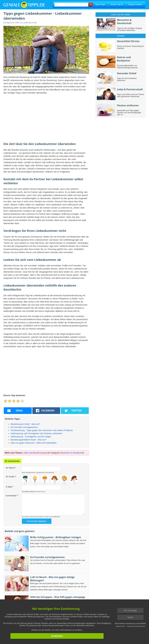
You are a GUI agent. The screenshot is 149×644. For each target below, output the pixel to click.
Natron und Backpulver (124, 59)
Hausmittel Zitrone (128, 41)
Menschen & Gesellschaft (72, 453)
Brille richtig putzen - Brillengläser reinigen (56, 537)
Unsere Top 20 (117, 4)
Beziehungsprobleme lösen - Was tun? (29, 440)
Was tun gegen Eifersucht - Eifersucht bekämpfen (34, 443)
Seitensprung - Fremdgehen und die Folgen (31, 437)
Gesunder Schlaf (127, 73)
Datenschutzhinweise (136, 626)
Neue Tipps (100, 4)
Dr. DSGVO (142, 624)
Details (130, 617)
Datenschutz (41, 492)
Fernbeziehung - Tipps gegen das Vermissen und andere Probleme (42, 430)
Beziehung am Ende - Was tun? (25, 424)
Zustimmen (57, 636)
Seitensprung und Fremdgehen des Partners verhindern (37, 433)
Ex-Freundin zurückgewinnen (24, 427)
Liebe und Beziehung (33, 453)
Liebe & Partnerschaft (130, 89)
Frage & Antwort (135, 4)
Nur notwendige (130, 611)
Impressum (120, 626)
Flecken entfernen (128, 105)
